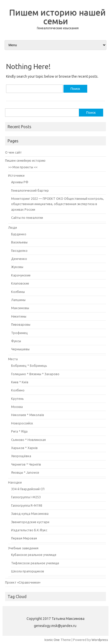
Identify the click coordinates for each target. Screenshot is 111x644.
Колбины (18, 292)
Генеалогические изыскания (58, 28)
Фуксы (16, 341)
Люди (13, 227)
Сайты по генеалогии (27, 218)
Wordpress (100, 640)
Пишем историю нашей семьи (57, 16)
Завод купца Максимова (30, 514)
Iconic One (52, 640)
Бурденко (19, 234)
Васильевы (19, 242)
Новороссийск (22, 423)
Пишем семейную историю (25, 160)
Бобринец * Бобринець (29, 366)
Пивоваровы (21, 324)
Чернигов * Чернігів (26, 464)
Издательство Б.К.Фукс (29, 530)
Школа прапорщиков (28, 571)
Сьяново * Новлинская (28, 440)
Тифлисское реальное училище (35, 563)
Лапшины (18, 300)
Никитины (19, 316)
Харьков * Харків (24, 448)
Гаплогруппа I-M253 (26, 497)
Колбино (18, 390)
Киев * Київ (20, 382)
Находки (15, 482)
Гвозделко (19, 251)
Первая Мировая (24, 538)
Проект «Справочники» (23, 582)
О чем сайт (13, 152)
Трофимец (19, 333)
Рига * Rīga (19, 431)
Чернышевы (20, 349)
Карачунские (21, 275)
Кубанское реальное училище (34, 555)
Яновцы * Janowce (25, 472)
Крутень (17, 399)
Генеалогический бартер (30, 190)
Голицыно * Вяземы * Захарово (35, 374)
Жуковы (17, 267)
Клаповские (20, 283)
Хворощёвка (21, 456)
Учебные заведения (23, 548)
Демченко (19, 259)
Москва (17, 407)
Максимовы (20, 308)
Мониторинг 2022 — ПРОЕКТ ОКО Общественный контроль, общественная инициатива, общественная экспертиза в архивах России (58, 204)
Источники (16, 175)
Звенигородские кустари (30, 522)
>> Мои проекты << (23, 167)
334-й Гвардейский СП (28, 489)
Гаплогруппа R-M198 (27, 505)
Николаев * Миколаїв (28, 415)
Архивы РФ (20, 182)
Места (13, 359)
